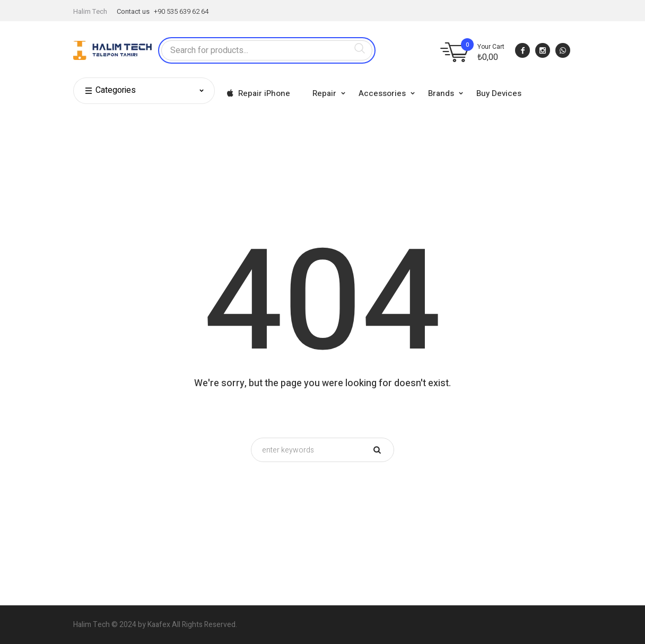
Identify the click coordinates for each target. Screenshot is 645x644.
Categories (110, 91)
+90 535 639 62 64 (181, 11)
